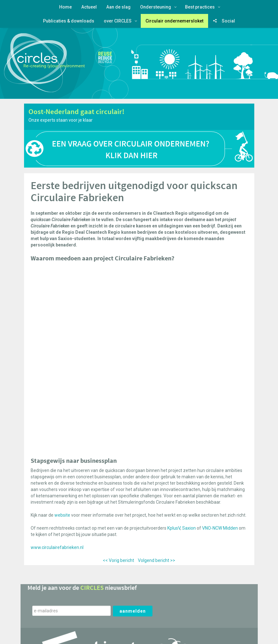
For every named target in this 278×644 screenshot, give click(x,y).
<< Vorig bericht (118, 560)
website (62, 515)
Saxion (189, 528)
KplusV (174, 528)
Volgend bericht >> (157, 560)
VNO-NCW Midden (220, 528)
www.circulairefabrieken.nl (57, 547)
